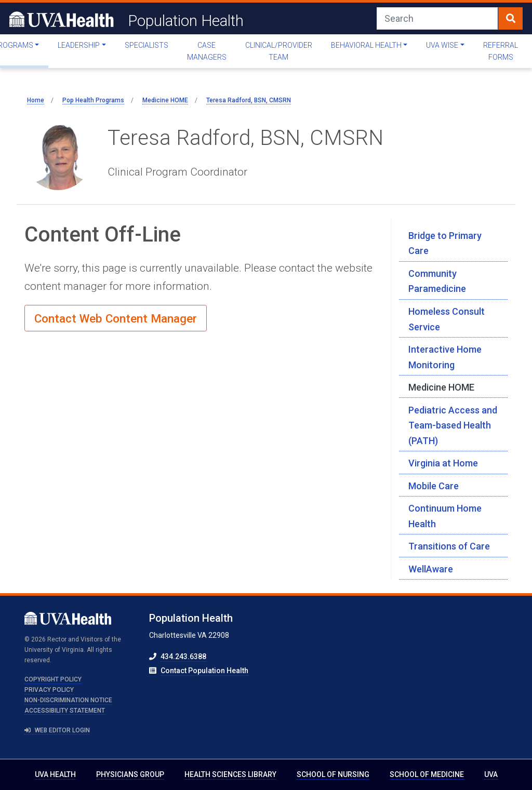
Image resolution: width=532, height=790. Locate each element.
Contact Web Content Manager (116, 318)
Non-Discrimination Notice (68, 700)
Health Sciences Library (230, 774)
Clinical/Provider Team (279, 51)
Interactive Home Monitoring (445, 357)
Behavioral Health (366, 45)
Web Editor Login (57, 730)
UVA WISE (442, 45)
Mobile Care (434, 486)
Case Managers (207, 51)
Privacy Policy (49, 690)
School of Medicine (427, 774)
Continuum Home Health (445, 516)
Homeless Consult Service (447, 319)
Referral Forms (501, 51)
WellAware (431, 569)
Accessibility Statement (65, 711)
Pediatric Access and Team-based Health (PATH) (453, 425)
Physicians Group (130, 774)
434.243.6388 (183, 657)
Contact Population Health (204, 671)
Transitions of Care (449, 546)
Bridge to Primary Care (445, 243)
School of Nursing (333, 774)
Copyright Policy (53, 679)
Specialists (147, 45)
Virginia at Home (443, 463)
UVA (491, 774)
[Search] (437, 18)
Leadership (79, 45)
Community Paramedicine (437, 281)
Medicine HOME (441, 387)
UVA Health (55, 774)
